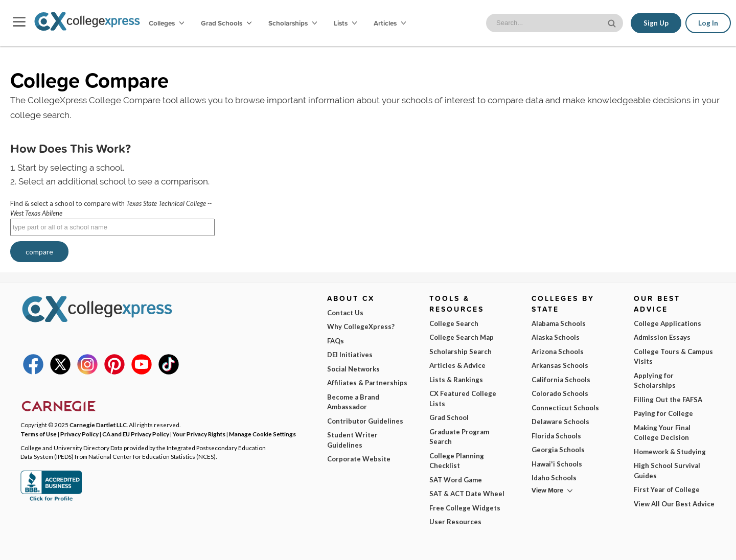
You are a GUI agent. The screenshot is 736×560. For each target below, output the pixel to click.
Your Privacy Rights (199, 434)
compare (39, 252)
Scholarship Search (461, 352)
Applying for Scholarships (655, 381)
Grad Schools (226, 23)
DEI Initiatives (350, 355)
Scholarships (293, 23)
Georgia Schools (558, 450)
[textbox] (112, 227)
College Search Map (462, 337)
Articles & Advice (457, 365)
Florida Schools (556, 436)
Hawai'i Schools (557, 464)
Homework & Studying (670, 452)
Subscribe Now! (580, 526)
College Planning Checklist (457, 461)
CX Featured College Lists (463, 399)
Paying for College (663, 413)
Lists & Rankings (456, 380)
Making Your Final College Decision (662, 433)
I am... (498, 482)
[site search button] (613, 22)
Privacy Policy (166, 544)
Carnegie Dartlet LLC (98, 425)
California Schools (561, 380)
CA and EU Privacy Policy (136, 434)
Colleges (166, 23)
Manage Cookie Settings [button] (262, 434)
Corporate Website (359, 459)
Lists (345, 23)
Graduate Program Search (459, 437)
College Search (454, 323)
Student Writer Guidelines (352, 440)
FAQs (336, 341)
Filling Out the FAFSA (668, 400)
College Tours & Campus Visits (673, 357)
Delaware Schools (560, 422)
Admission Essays (662, 337)
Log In (708, 23)
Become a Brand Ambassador (353, 402)
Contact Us (345, 313)
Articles (390, 23)
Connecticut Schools (565, 408)
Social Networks (353, 369)
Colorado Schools (560, 393)
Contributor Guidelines (365, 421)
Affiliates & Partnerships (367, 383)
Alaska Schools (556, 337)
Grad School (449, 417)
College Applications (668, 323)
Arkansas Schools (560, 365)
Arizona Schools (558, 352)
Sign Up (656, 23)
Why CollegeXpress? (361, 326)
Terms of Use (109, 544)
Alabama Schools (559, 323)
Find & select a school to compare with (111, 208)
